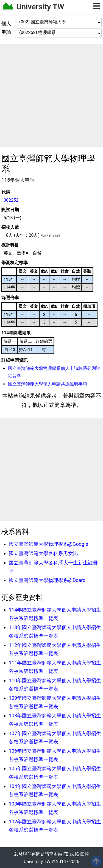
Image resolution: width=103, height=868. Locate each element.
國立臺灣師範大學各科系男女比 (43, 553)
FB (66, 854)
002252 (11, 200)
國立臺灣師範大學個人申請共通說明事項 (48, 384)
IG (77, 854)
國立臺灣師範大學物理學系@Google (48, 544)
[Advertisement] (51, 96)
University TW (40, 7)
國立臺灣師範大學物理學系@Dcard (47, 580)
